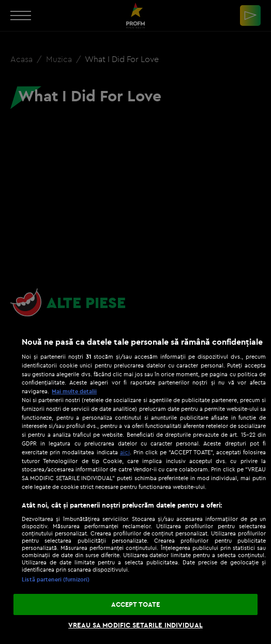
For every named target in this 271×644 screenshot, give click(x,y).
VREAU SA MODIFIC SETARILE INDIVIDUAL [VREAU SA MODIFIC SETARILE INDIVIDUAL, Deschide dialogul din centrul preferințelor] (135, 625)
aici (125, 452)
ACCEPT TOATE (136, 604)
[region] (135, 485)
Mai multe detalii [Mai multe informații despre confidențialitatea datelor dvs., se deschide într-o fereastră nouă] (74, 391)
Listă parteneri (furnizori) (56, 579)
